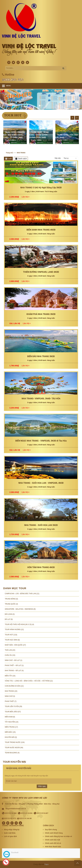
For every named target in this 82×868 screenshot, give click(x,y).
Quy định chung (51, 830)
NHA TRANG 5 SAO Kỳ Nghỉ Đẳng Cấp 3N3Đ (41, 342)
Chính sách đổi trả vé (53, 843)
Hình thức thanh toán (53, 847)
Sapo (47, 864)
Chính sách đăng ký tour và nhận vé (58, 836)
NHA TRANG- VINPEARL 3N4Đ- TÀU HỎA (41, 553)
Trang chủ (9, 153)
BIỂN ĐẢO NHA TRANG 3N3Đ (41, 511)
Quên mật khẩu (10, 833)
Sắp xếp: (58, 158)
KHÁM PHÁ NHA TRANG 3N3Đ (41, 469)
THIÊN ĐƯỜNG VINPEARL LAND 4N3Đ (41, 426)
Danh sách (22, 159)
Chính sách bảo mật (52, 840)
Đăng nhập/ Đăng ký (12, 830)
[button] (6, 99)
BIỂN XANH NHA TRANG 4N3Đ (41, 384)
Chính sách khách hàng (54, 833)
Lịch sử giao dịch (10, 836)
